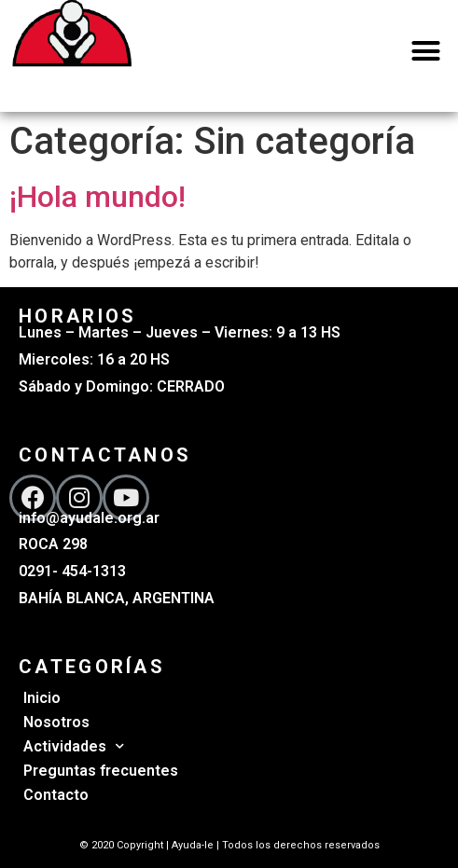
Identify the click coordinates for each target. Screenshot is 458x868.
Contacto (56, 795)
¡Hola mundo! (97, 197)
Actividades (74, 746)
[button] (426, 51)
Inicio (42, 698)
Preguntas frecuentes (101, 771)
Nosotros (56, 722)
